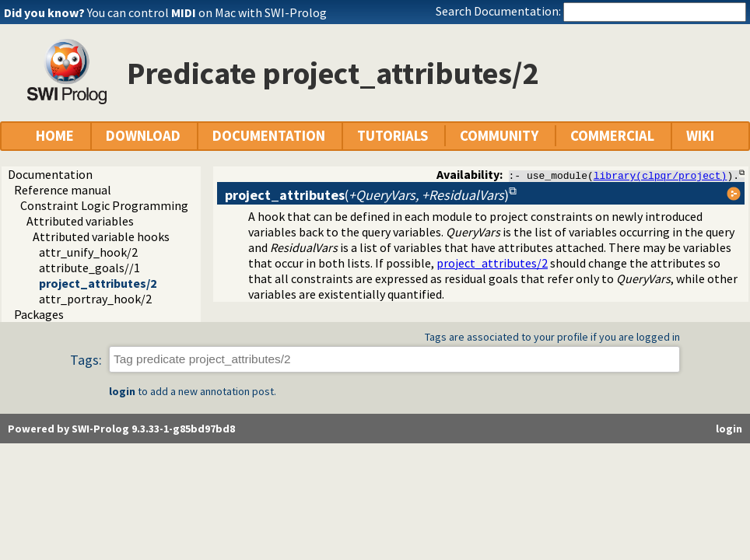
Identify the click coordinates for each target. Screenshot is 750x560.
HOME (55, 136)
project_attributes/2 (98, 283)
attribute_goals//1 (89, 268)
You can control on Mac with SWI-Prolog (207, 12)
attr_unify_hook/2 (88, 252)
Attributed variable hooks (101, 236)
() (367, 195)
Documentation (50, 174)
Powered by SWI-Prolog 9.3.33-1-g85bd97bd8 (121, 429)
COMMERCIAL (612, 136)
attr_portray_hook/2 (95, 299)
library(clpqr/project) (661, 175)
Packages (39, 314)
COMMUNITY (499, 136)
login (122, 391)
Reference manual (63, 190)
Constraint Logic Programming (104, 205)
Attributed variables (80, 221)
